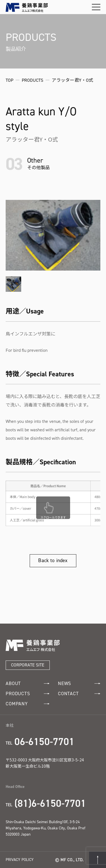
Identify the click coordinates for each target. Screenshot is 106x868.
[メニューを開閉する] (96, 7)
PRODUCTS (28, 694)
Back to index (53, 560)
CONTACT (79, 694)
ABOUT (28, 683)
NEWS (79, 683)
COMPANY (28, 704)
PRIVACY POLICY (20, 860)
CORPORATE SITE (28, 665)
